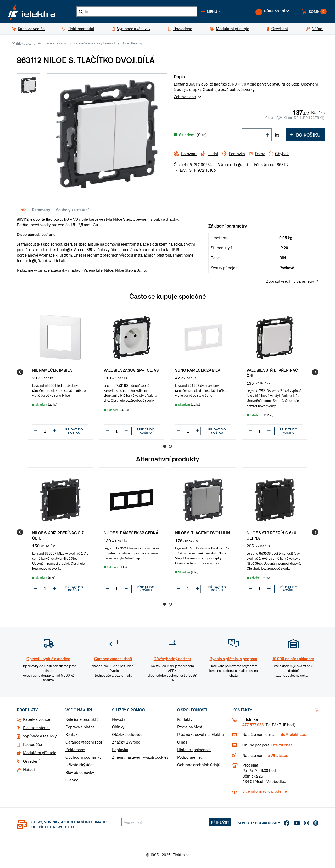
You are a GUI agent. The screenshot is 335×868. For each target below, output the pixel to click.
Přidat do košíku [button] (74, 431)
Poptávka (120, 750)
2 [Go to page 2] (170, 446)
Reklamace (75, 750)
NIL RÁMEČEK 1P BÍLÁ (52, 370)
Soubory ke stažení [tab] (72, 210)
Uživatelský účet (80, 765)
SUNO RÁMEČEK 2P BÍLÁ (198, 370)
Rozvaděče (32, 744)
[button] (211, 12)
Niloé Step (129, 43)
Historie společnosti (194, 750)
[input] (45, 431)
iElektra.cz (24, 43)
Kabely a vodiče (37, 719)
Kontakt (72, 734)
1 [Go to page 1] (165, 446)
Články (72, 780)
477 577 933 (253, 725)
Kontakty (185, 719)
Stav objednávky (80, 772)
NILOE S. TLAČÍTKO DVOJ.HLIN (203, 533)
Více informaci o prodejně (265, 791)
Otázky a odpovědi (128, 734)
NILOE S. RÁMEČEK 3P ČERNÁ (131, 533)
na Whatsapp (277, 755)
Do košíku (305, 135)
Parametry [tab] (41, 210)
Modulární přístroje (40, 753)
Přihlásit (220, 822)
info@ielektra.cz (292, 734)
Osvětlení (31, 761)
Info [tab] (23, 210)
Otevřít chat (282, 745)
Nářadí (29, 769)
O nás (182, 742)
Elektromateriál (36, 728)
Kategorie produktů (82, 719)
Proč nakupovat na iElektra (200, 734)
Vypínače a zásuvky (52, 43)
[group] (60, 372)
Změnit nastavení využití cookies (140, 757)
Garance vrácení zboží (84, 742)
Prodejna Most (190, 727)
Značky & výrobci (127, 742)
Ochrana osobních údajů (199, 765)
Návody (119, 719)
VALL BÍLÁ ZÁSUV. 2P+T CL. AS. (132, 370)
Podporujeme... (190, 757)
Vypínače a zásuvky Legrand (94, 43)
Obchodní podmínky (83, 757)
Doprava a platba (80, 727)
